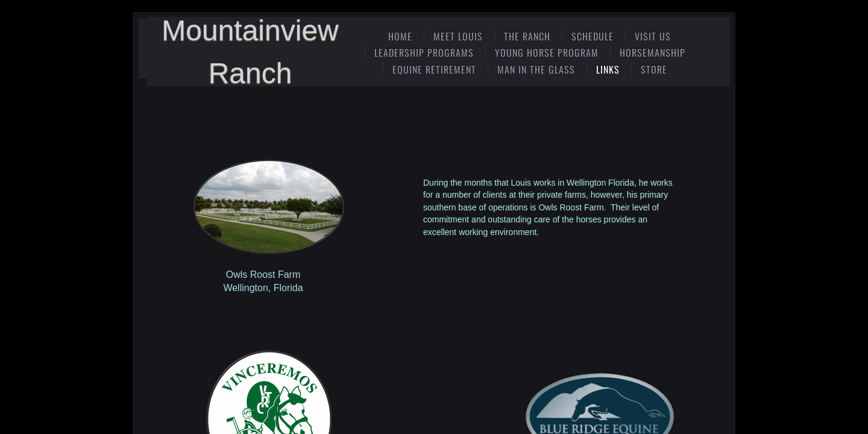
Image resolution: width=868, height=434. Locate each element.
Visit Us (653, 36)
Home (400, 36)
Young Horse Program (547, 52)
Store (654, 69)
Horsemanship (653, 52)
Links (608, 69)
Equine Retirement (434, 69)
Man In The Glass (536, 69)
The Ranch (527, 36)
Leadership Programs (424, 52)
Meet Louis (458, 36)
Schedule (593, 36)
